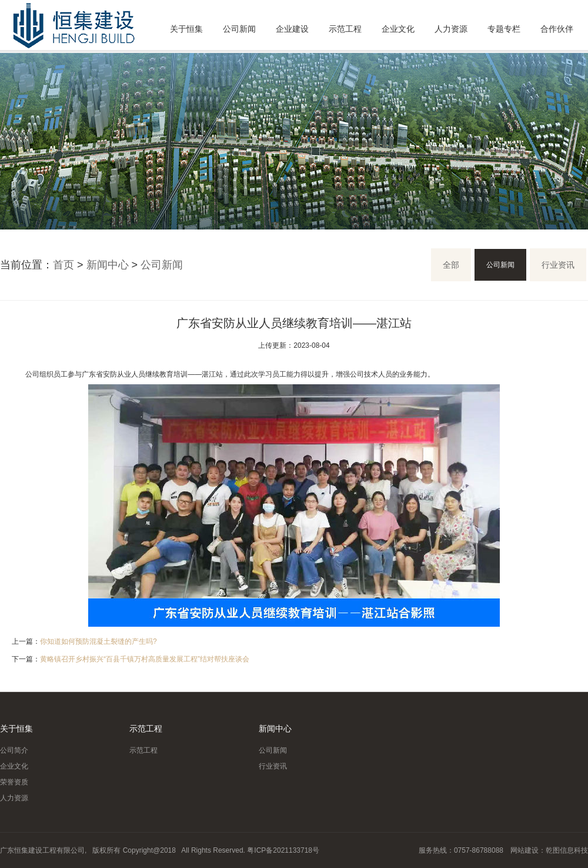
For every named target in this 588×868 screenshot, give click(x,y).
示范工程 (345, 29)
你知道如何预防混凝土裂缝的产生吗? (98, 641)
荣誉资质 (14, 782)
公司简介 (14, 750)
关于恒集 (186, 29)
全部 (451, 265)
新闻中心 (108, 265)
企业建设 (292, 29)
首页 (64, 265)
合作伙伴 (557, 29)
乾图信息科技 (567, 850)
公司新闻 (239, 29)
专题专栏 (504, 29)
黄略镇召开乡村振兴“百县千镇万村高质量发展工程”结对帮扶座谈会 (145, 659)
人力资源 (451, 29)
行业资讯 (558, 265)
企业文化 (398, 29)
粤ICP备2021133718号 (283, 850)
